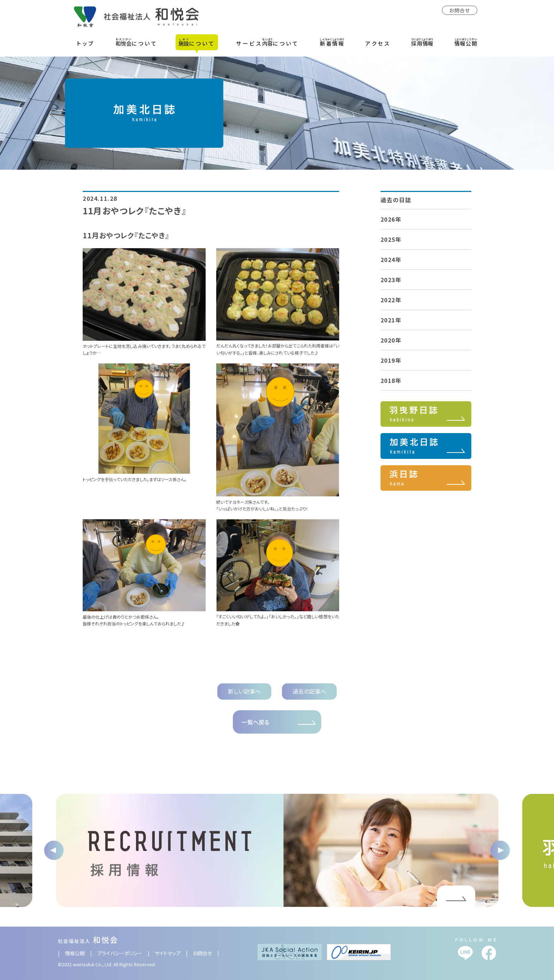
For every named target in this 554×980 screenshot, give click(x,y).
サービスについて (267, 42)
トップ (86, 43)
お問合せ (460, 10)
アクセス (378, 43)
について (137, 42)
